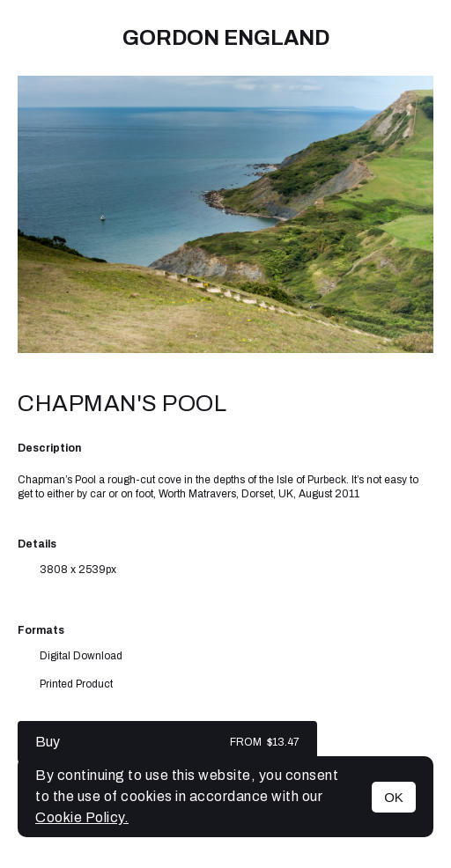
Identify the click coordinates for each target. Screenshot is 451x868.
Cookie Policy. (82, 817)
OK (394, 797)
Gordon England (226, 38)
